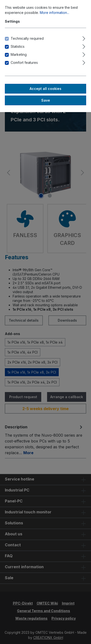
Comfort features (24, 62)
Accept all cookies (45, 89)
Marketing (19, 54)
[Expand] (84, 38)
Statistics (18, 46)
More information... (54, 13)
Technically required (27, 38)
